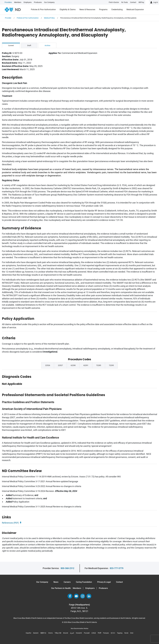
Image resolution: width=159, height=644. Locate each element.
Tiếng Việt (58, 633)
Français (106, 633)
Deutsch (36, 633)
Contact (119, 582)
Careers (67, 582)
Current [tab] (11, 45)
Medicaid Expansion (135, 9)
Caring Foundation (84, 582)
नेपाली (99, 633)
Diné (132, 633)
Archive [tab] (47, 45)
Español (29, 633)
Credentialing (117, 9)
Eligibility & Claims (68, 9)
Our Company (49, 2)
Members (18, 2)
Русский (87, 633)
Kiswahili (79, 633)
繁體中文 (43, 633)
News (56, 582)
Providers (8, 2)
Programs (103, 9)
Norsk (126, 633)
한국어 (113, 633)
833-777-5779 (117, 568)
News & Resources (87, 9)
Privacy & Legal (104, 582)
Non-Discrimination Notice (79, 629)
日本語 (94, 633)
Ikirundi (66, 633)
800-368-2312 (67, 568)
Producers (38, 2)
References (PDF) (10, 523)
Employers (28, 2)
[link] (30, 2)
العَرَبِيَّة (72, 633)
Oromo (51, 633)
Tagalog (120, 633)
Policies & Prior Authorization (43, 9)
